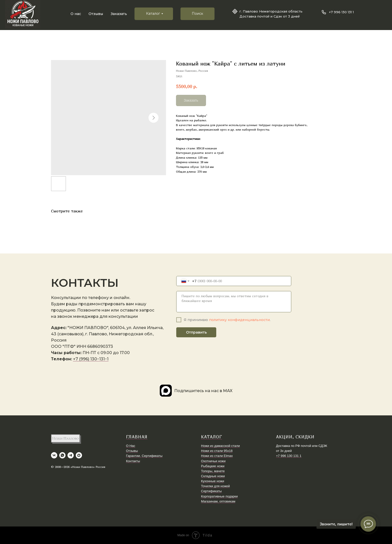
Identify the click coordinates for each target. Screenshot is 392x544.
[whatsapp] (62, 455)
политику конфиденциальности (239, 320)
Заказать (119, 14)
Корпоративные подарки (219, 496)
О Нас (131, 446)
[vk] (54, 455)
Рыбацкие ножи (213, 466)
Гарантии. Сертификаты (144, 456)
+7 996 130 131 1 (341, 12)
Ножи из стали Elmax (217, 456)
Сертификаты (211, 491)
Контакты (133, 461)
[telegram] (71, 455)
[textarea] (234, 302)
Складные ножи (213, 476)
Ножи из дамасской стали (220, 446)
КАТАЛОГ (211, 437)
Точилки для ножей (215, 486)
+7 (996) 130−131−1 (91, 359)
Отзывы (96, 14)
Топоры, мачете (213, 471)
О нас (76, 14)
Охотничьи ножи (213, 461)
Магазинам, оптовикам (218, 501)
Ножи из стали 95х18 (217, 451)
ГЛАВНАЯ (137, 437)
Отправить (196, 332)
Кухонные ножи (212, 481)
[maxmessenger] (79, 455)
